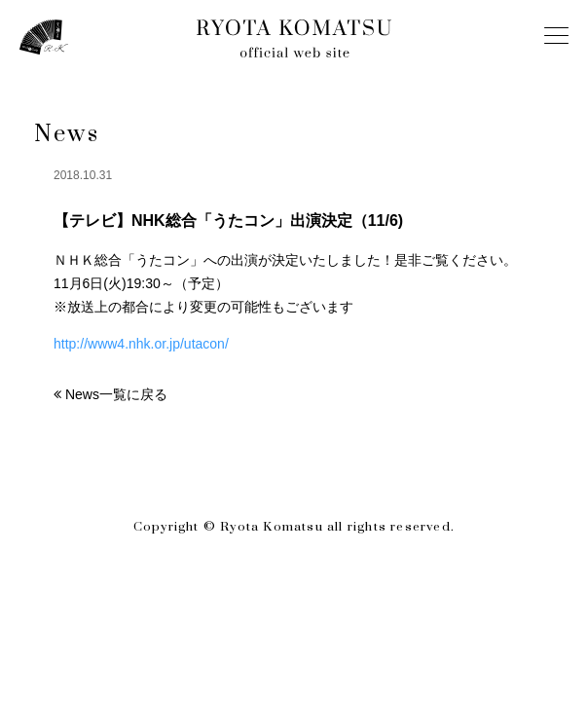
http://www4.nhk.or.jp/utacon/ (141, 344)
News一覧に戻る (116, 394)
